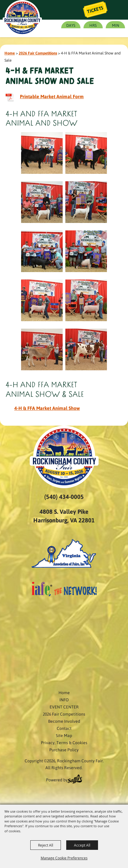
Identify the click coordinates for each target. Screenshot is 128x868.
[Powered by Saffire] (75, 780)
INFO (64, 700)
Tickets (95, 10)
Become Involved (64, 721)
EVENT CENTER (64, 707)
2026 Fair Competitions (38, 53)
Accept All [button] (82, 845)
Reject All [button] (46, 845)
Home (10, 53)
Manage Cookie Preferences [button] (64, 858)
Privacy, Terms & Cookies (64, 742)
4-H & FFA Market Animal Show (47, 408)
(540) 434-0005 (64, 497)
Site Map (64, 735)
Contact (64, 728)
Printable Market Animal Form (52, 96)
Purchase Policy (64, 750)
